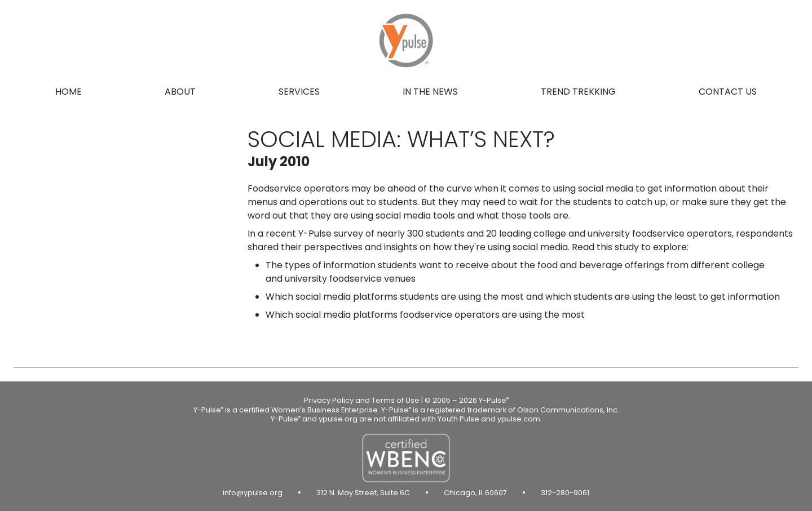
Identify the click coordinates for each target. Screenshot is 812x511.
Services (299, 92)
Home (69, 92)
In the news (430, 92)
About (180, 92)
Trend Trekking (578, 92)
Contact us (728, 92)
